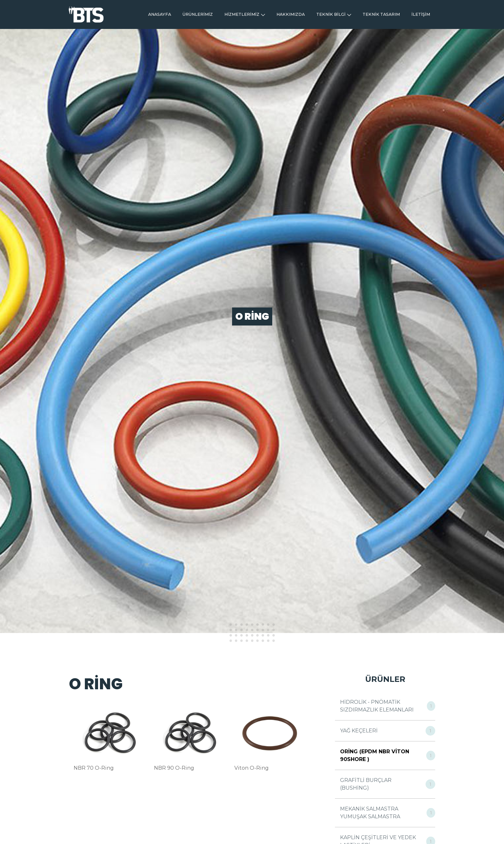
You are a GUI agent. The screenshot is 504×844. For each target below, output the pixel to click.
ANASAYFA (160, 14)
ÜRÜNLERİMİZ (198, 14)
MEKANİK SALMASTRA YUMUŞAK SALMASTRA (370, 813)
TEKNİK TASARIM (381, 14)
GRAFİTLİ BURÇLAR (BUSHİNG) (366, 784)
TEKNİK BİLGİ (334, 14)
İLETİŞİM (421, 14)
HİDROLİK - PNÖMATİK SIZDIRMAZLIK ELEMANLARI (377, 706)
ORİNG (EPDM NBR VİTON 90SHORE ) (375, 755)
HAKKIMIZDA (291, 14)
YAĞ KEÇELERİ (359, 731)
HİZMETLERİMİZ (245, 14)
